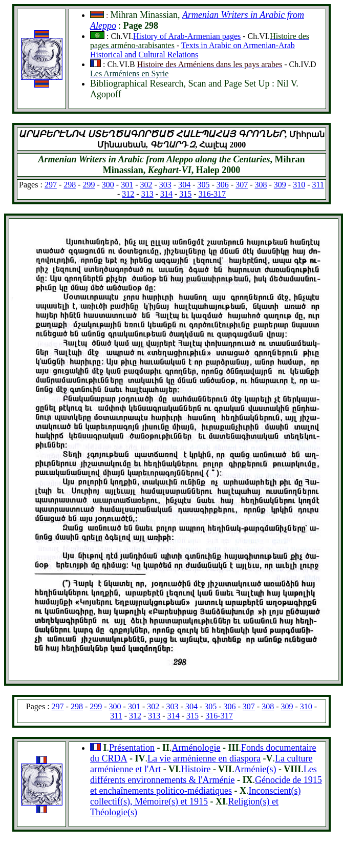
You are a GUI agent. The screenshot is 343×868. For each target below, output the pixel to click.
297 (51, 185)
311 (318, 185)
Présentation (132, 748)
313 (147, 194)
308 (261, 185)
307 (242, 185)
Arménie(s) (255, 769)
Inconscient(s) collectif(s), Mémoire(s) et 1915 (195, 796)
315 (185, 194)
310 (299, 185)
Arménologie (196, 748)
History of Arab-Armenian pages (187, 36)
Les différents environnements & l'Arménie (203, 775)
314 (166, 194)
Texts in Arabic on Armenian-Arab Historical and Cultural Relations (192, 50)
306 (223, 185)
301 (127, 185)
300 (108, 185)
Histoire (197, 769)
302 (146, 185)
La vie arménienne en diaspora (204, 758)
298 (70, 185)
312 (128, 194)
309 (280, 185)
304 (184, 185)
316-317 (212, 194)
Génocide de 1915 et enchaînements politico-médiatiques (206, 785)
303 (165, 185)
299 (89, 185)
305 (204, 185)
